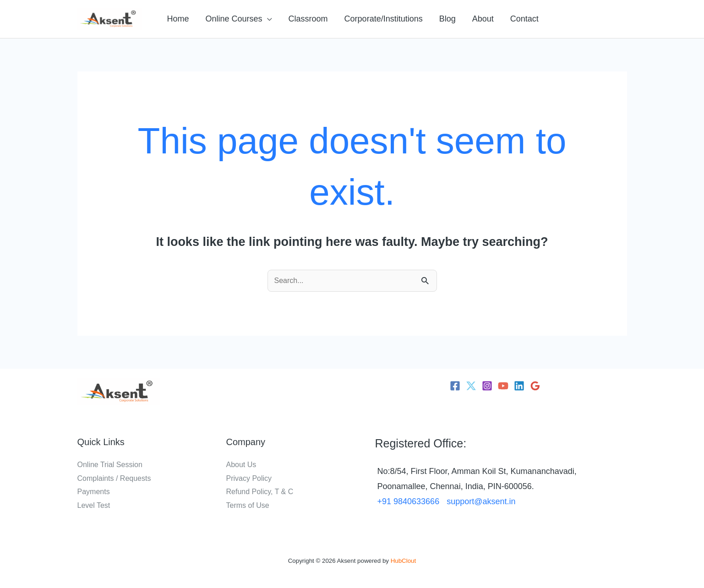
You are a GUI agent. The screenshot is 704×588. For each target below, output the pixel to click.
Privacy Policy (249, 478)
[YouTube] (503, 386)
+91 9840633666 (409, 501)
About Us (241, 465)
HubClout (404, 561)
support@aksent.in (481, 501)
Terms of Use (248, 505)
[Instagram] (487, 386)
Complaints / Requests (114, 478)
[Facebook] (455, 386)
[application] (267, 19)
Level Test (94, 505)
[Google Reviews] (535, 386)
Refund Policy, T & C (260, 492)
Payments (94, 492)
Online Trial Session (110, 465)
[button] (239, 19)
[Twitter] (471, 386)
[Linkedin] (519, 386)
